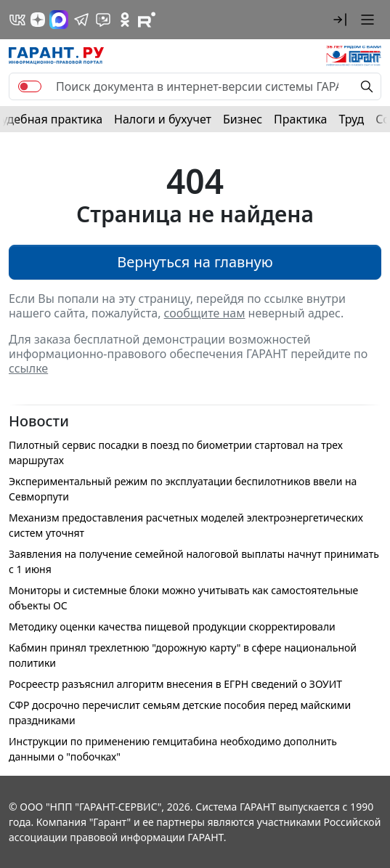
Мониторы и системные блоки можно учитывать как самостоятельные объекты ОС (183, 598)
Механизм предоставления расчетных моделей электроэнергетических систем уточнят (186, 525)
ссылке (28, 368)
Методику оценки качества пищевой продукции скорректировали (172, 626)
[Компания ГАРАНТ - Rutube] (147, 20)
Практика (300, 119)
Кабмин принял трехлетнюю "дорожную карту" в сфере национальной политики (183, 655)
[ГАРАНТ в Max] (59, 20)
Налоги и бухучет (163, 119)
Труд (351, 119)
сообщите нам (205, 313)
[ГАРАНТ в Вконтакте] (17, 20)
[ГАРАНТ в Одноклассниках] (125, 20)
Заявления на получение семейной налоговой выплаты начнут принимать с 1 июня (194, 561)
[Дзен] (38, 20)
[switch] (30, 86)
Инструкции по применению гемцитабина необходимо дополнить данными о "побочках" (173, 749)
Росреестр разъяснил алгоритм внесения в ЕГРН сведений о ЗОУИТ (175, 684)
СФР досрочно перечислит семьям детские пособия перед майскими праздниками (180, 713)
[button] (340, 20)
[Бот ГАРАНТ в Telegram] (103, 20)
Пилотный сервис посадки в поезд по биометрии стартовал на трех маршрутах (176, 453)
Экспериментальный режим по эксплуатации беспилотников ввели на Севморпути (183, 489)
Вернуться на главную (195, 262)
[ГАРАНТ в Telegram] (81, 20)
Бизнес (243, 119)
